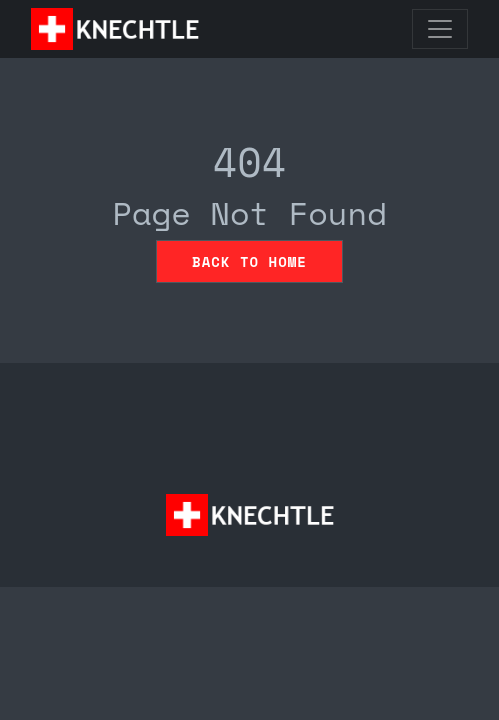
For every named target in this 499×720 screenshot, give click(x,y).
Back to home (249, 261)
